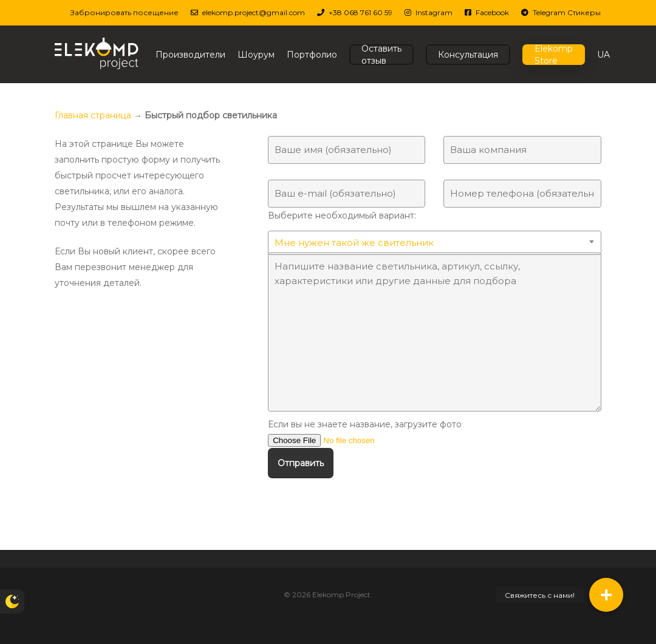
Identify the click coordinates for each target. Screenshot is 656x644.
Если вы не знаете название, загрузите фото (435, 433)
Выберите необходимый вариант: (435, 231)
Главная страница (93, 115)
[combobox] (435, 243)
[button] (606, 595)
